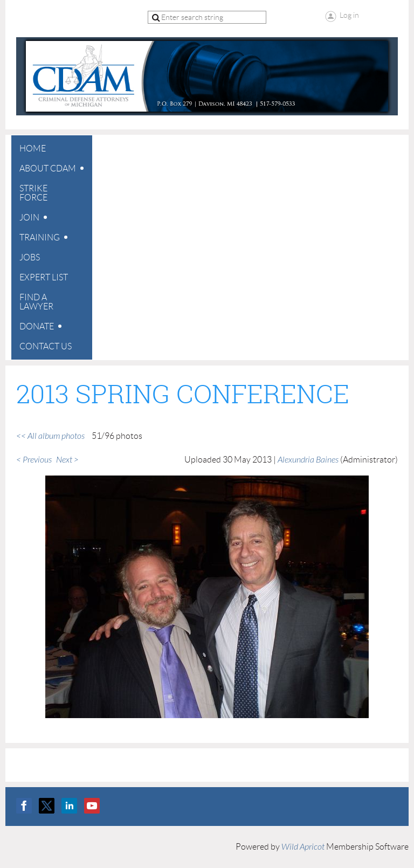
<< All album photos (50, 436)
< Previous (34, 460)
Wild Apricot (303, 847)
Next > (67, 460)
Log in (349, 15)
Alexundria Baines (308, 460)
